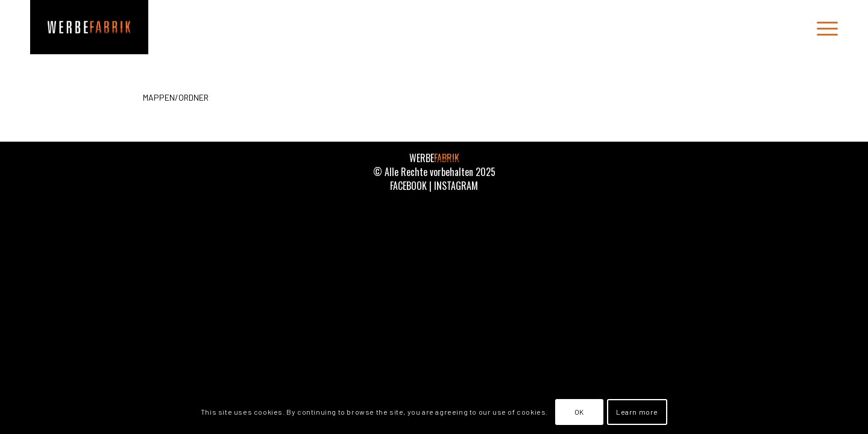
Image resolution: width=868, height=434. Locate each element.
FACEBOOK (408, 186)
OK (579, 412)
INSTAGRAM (456, 186)
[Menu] (823, 27)
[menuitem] (823, 27)
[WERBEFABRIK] (89, 27)
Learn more (637, 412)
